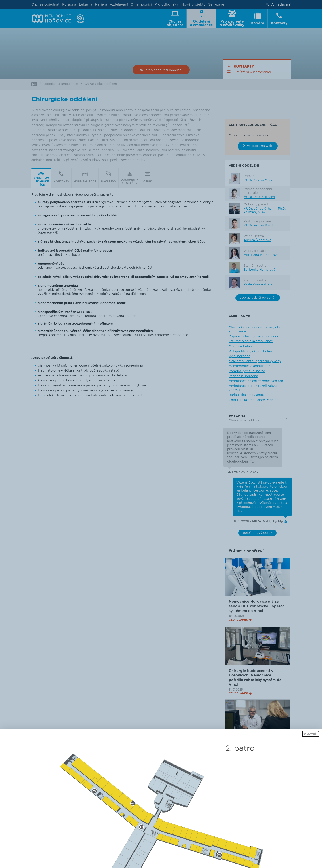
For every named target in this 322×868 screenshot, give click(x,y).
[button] (311, 734)
